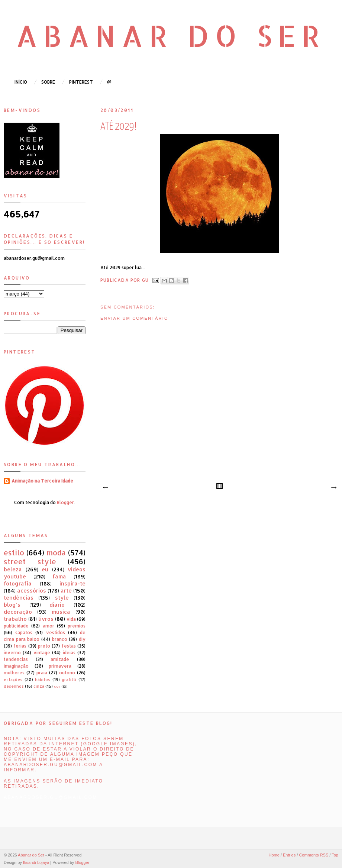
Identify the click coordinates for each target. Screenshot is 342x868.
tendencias (16, 659)
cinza (39, 686)
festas (69, 646)
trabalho (15, 619)
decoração (18, 612)
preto (44, 646)
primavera (60, 666)
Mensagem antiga (333, 488)
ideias (69, 653)
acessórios (32, 591)
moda (56, 553)
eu (45, 569)
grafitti (69, 680)
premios (77, 626)
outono (67, 673)
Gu (146, 280)
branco (60, 639)
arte (66, 591)
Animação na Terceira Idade (42, 481)
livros (46, 619)
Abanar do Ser (171, 35)
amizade (60, 659)
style (62, 598)
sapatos (24, 633)
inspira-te (72, 583)
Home (274, 855)
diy (82, 639)
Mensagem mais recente (105, 488)
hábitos (43, 680)
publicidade (16, 626)
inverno (12, 653)
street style (30, 562)
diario (57, 605)
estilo (14, 553)
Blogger (65, 502)
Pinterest (81, 82)
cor (57, 686)
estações (13, 680)
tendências (19, 598)
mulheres (14, 673)
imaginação (16, 666)
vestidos (56, 633)
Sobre (48, 82)
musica (61, 612)
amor (49, 626)
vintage (42, 653)
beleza (13, 569)
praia (42, 673)
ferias (20, 646)
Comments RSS (314, 855)
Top (335, 855)
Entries (289, 855)
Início (21, 82)
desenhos (14, 686)
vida (71, 619)
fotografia (18, 583)
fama (59, 576)
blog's (12, 605)
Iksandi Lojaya (36, 862)
